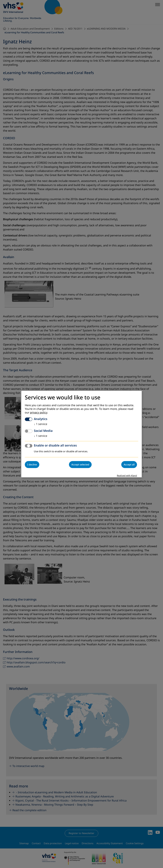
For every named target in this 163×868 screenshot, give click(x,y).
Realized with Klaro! (127, 476)
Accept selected (80, 465)
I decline (32, 465)
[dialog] (81, 434)
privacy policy (39, 413)
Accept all (129, 465)
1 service (41, 424)
